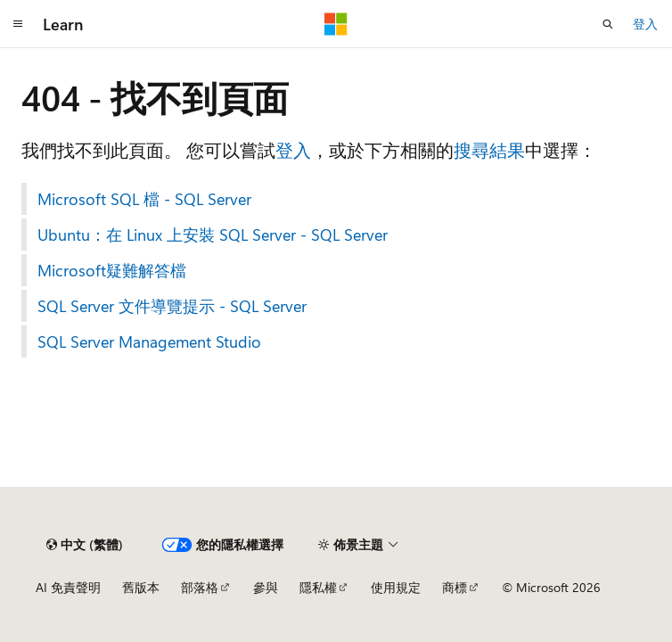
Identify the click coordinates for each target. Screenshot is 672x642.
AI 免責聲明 (68, 587)
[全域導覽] (18, 24)
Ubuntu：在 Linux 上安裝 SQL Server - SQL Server (213, 235)
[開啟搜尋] (608, 24)
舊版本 (141, 587)
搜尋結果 (489, 149)
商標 (455, 587)
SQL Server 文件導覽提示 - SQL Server (172, 306)
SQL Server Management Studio (149, 342)
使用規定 (396, 587)
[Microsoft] (336, 24)
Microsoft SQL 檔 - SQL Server (144, 199)
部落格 (200, 587)
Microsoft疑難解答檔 (112, 270)
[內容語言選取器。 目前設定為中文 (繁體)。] (85, 545)
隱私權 (318, 587)
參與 (266, 587)
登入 (645, 24)
